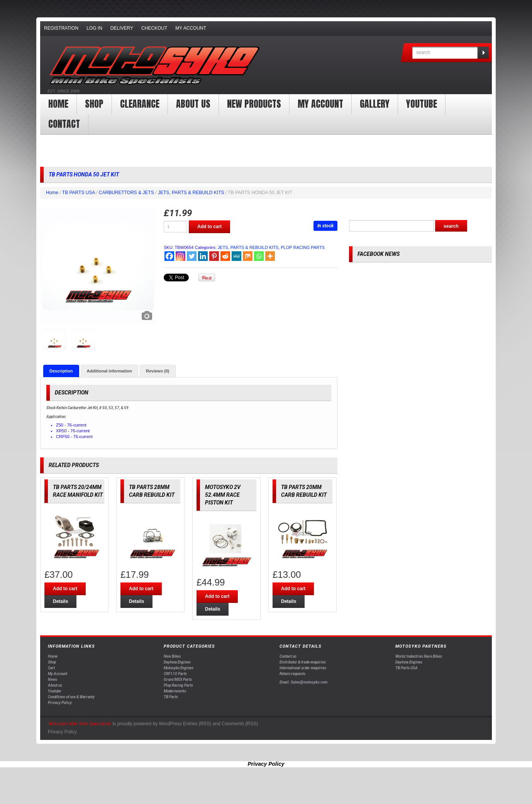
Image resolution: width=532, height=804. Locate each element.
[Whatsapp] (259, 256)
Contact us (288, 656)
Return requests (292, 674)
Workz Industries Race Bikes (419, 656)
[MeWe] (236, 256)
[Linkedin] (203, 256)
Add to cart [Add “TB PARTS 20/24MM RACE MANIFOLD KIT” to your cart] (65, 589)
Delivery (122, 28)
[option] (98, 266)
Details (60, 601)
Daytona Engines (177, 662)
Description (61, 371)
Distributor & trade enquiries (303, 662)
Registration (61, 28)
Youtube (54, 691)
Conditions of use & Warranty (71, 697)
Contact (64, 124)
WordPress (170, 724)
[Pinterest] (214, 256)
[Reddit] (225, 256)
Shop (94, 104)
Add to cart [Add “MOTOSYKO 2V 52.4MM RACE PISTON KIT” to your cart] (217, 596)
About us (193, 104)
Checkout (154, 28)
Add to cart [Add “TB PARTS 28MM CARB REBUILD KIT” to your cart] (141, 589)
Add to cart (209, 227)
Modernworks (175, 691)
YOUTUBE (422, 104)
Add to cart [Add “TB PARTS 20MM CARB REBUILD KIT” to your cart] (293, 589)
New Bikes (172, 656)
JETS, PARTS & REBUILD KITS (191, 193)
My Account (191, 28)
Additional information (109, 371)
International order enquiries (303, 668)
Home (58, 104)
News (53, 680)
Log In (94, 28)
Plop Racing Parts (178, 685)
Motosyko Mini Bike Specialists (80, 724)
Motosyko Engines (179, 668)
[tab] (61, 371)
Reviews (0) (158, 371)
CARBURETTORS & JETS (126, 193)
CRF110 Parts (175, 674)
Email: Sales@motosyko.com (303, 682)
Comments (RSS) (240, 724)
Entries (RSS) (197, 724)
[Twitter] (192, 256)
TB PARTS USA (79, 193)
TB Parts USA (407, 668)
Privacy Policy (60, 703)
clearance (140, 104)
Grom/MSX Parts (178, 680)
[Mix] (248, 256)
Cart (51, 668)
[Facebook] (169, 256)
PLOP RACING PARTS (303, 247)
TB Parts (171, 697)
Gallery (375, 104)
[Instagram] (180, 256)
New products (254, 104)
